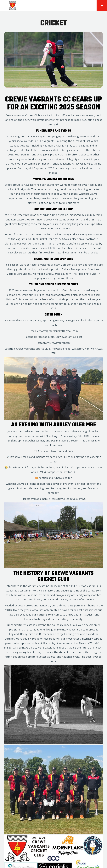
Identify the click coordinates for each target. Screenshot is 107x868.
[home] (48, 6)
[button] (102, 6)
